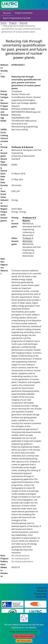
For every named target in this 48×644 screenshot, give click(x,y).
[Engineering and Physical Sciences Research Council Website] (36, 604)
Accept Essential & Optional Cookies (24, 632)
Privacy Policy (41, 594)
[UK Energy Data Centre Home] (10, 5)
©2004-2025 (41, 597)
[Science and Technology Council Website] (13, 604)
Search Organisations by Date (17, 18)
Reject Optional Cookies (24, 636)
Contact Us (42, 588)
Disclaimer (42, 591)
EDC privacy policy (24, 641)
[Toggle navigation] (43, 5)
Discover (7, 13)
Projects (13, 23)
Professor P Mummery (28, 240)
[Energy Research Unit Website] (13, 612)
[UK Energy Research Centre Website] (36, 612)
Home (3, 23)
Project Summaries (24, 13)
